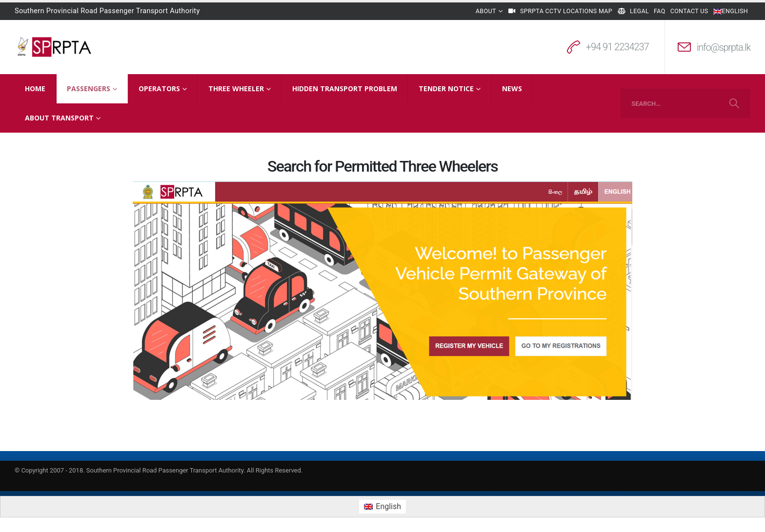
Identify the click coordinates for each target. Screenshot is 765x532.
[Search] (734, 103)
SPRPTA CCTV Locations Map (560, 11)
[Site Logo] (55, 47)
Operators (159, 89)
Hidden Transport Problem (345, 89)
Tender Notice (446, 89)
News (512, 89)
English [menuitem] (388, 506)
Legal (633, 11)
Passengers (89, 89)
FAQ (660, 11)
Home (35, 89)
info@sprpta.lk (724, 47)
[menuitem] (382, 507)
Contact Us (689, 11)
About (486, 11)
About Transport (59, 118)
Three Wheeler (236, 89)
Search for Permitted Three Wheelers (382, 166)
